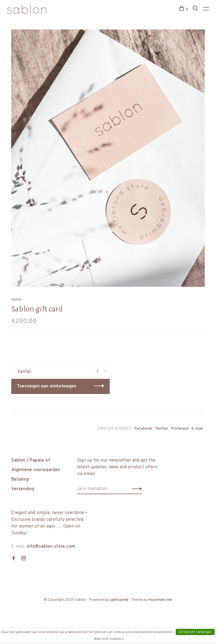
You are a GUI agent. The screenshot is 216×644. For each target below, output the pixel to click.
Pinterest (180, 429)
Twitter (162, 429)
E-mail (197, 429)
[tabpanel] (108, 158)
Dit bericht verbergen (195, 632)
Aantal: (24, 372)
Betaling (20, 480)
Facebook (143, 429)
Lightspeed (119, 600)
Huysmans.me (160, 600)
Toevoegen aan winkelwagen (47, 386)
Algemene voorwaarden (36, 470)
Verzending (23, 489)
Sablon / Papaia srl (31, 460)
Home (16, 300)
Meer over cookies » (109, 639)
